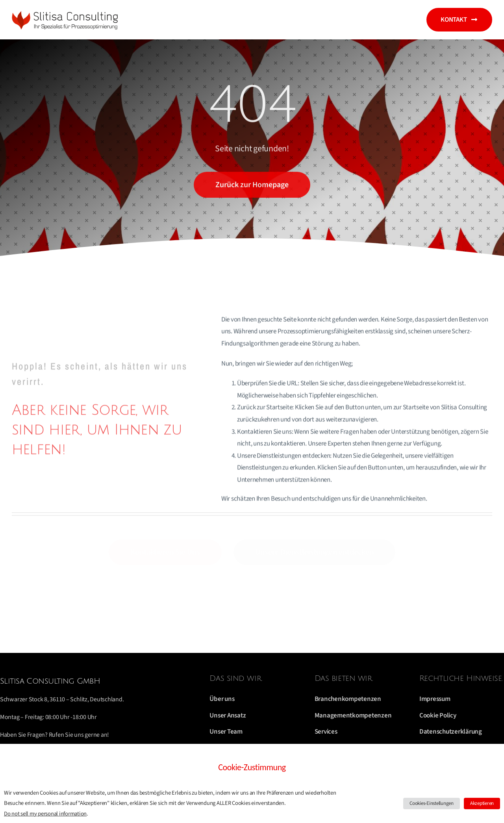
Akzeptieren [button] (482, 803)
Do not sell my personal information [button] (45, 814)
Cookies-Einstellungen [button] (432, 803)
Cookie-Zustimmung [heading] (252, 767)
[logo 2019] (67, 12)
